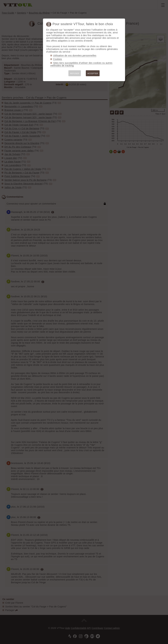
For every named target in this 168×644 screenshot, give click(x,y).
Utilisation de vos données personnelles (75, 56)
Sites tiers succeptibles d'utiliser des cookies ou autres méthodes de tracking (81, 64)
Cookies (58, 59)
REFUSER (75, 73)
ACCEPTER (93, 73)
